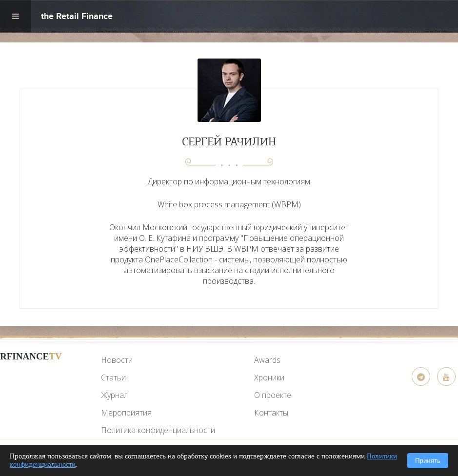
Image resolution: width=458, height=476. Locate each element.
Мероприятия (126, 413)
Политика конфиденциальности (158, 430)
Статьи (113, 377)
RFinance (31, 356)
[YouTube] (31, 379)
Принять (428, 461)
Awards (267, 360)
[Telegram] (421, 377)
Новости (117, 360)
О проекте (273, 395)
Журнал (114, 395)
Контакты (271, 413)
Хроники (269, 377)
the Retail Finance (77, 17)
